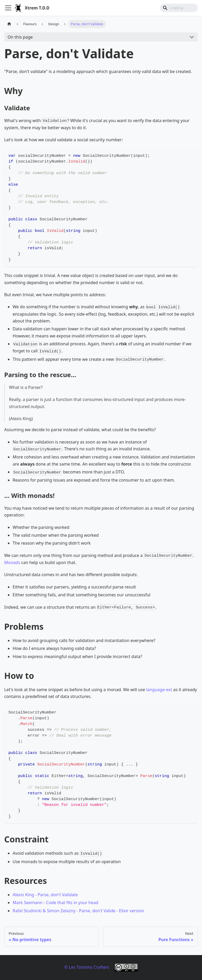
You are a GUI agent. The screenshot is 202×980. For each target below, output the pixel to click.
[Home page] (9, 24)
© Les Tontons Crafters (87, 967)
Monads (12, 562)
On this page (20, 37)
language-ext (159, 690)
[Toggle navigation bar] (8, 8)
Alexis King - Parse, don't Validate (45, 895)
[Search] (179, 8)
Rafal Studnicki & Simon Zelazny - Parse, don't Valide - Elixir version (78, 911)
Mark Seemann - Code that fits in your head (55, 903)
